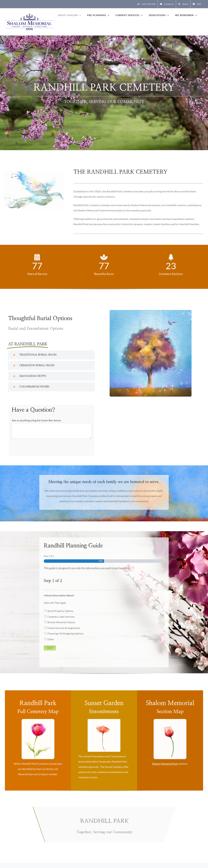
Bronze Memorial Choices (61, 622)
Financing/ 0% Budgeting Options (66, 634)
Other (51, 639)
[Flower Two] (38, 720)
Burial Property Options (60, 611)
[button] (52, 355)
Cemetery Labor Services (61, 617)
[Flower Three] (170, 720)
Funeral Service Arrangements (64, 628)
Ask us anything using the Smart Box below (36, 420)
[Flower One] (104, 720)
